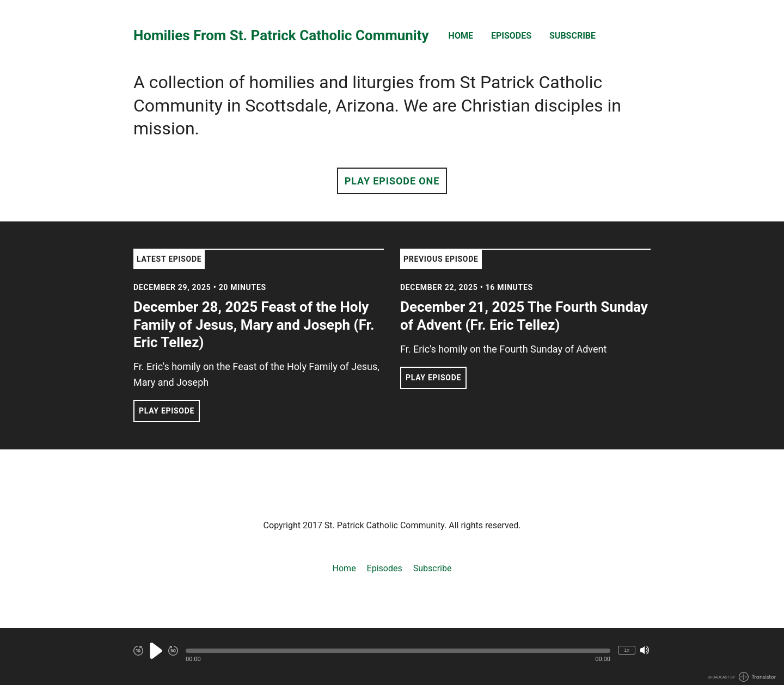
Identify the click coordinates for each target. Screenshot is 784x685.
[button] (398, 651)
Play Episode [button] (167, 411)
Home (461, 36)
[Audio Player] (392, 656)
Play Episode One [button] (392, 181)
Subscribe (572, 36)
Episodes (511, 36)
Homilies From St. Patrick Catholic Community (281, 36)
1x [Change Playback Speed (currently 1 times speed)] (627, 650)
